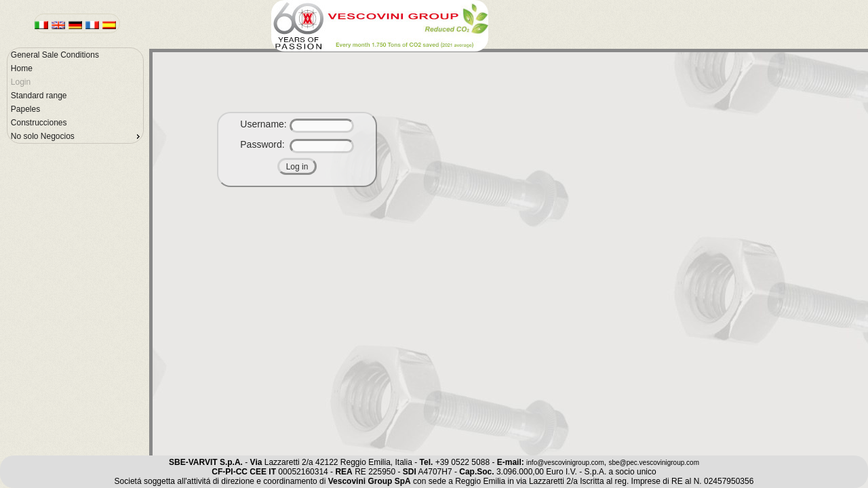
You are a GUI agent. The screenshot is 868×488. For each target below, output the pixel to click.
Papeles (25, 109)
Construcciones (39, 123)
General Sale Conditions (55, 55)
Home (22, 68)
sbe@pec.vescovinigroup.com (654, 463)
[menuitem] (75, 55)
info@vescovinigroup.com (565, 463)
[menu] (75, 96)
